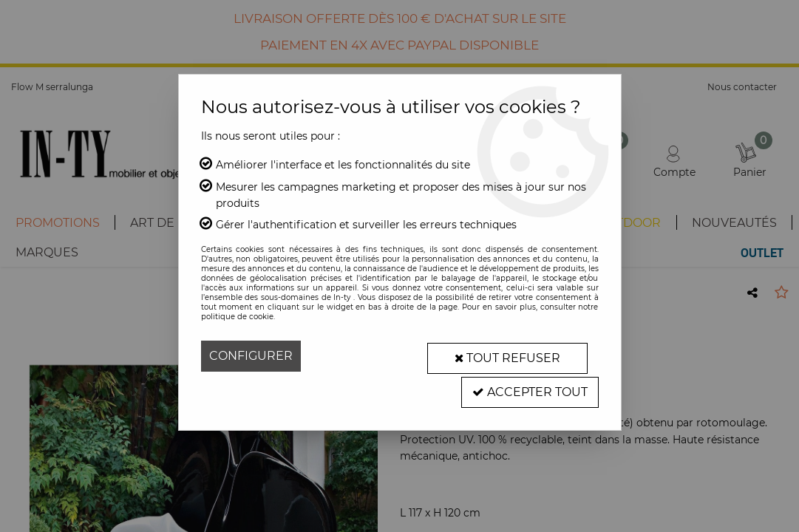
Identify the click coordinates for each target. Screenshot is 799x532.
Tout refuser (504, 356)
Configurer (251, 356)
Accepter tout (529, 387)
